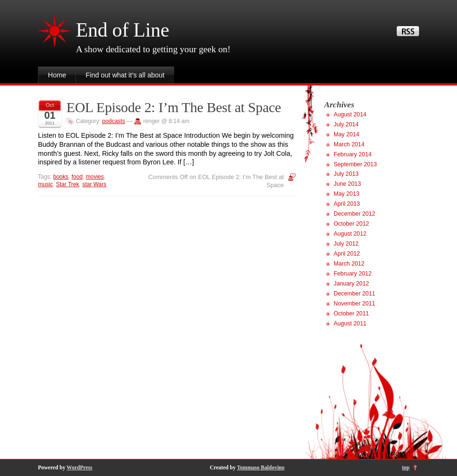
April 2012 (347, 254)
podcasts (113, 121)
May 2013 (346, 194)
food (77, 177)
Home (57, 75)
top (406, 467)
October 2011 (351, 314)
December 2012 (354, 214)
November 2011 (354, 304)
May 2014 (346, 134)
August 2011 (350, 324)
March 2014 (349, 144)
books (61, 177)
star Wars (94, 184)
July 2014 (346, 124)
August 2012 (350, 234)
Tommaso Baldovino (261, 467)
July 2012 (346, 244)
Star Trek (68, 184)
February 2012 (353, 274)
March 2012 (349, 264)
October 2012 (351, 224)
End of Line (122, 30)
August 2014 (350, 114)
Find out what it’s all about (125, 75)
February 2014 (353, 154)
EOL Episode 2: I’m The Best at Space (174, 107)
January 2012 (351, 284)
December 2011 (354, 294)
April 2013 (347, 204)
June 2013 (347, 184)
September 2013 (355, 164)
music (45, 184)
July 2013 (346, 174)
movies (95, 177)
